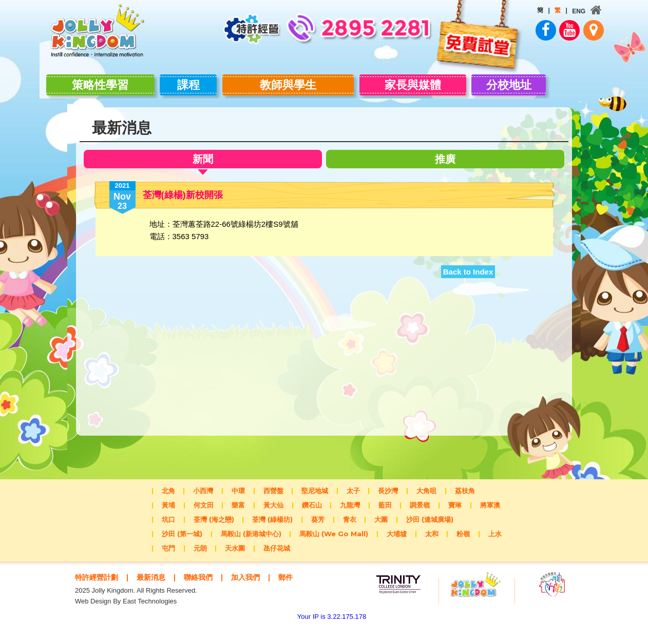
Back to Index (468, 279)
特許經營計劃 (98, 585)
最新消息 (155, 585)
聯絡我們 (204, 585)
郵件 (101, 594)
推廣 (447, 167)
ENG (551, 11)
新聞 (201, 168)
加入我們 (254, 585)
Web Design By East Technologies (126, 619)
